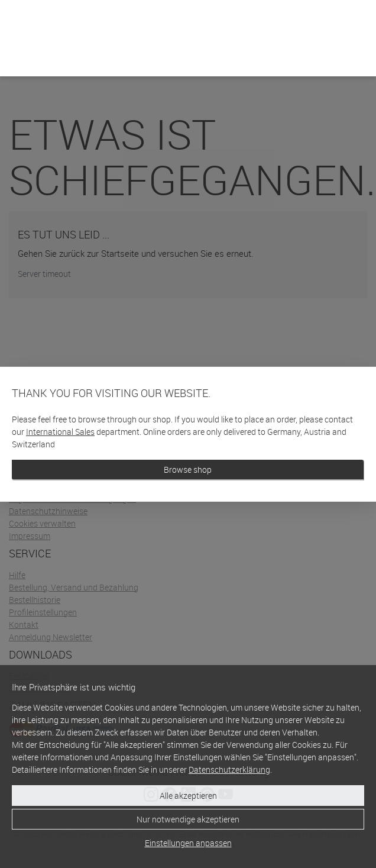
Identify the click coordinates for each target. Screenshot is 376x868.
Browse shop (188, 470)
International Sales (60, 432)
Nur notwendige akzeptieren (188, 819)
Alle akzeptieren (188, 796)
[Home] (24, 52)
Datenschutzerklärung (229, 769)
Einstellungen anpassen (188, 843)
